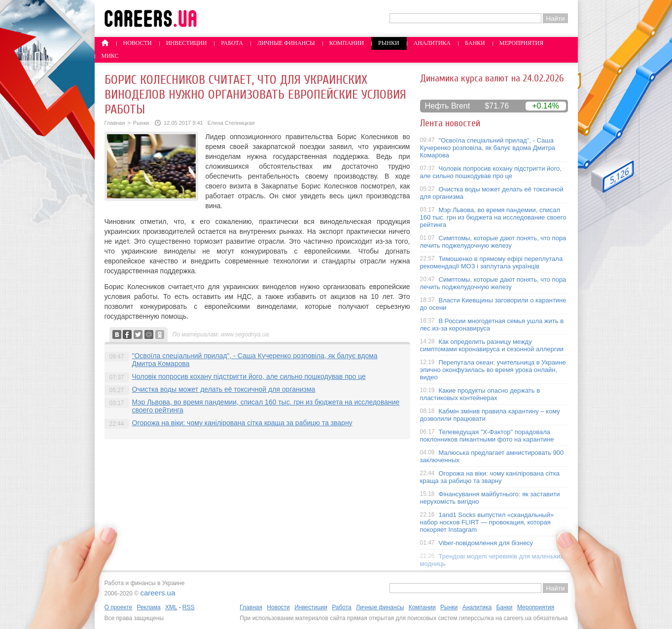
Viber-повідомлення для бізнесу (486, 543)
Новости (138, 43)
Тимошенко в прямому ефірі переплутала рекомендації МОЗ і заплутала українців (492, 262)
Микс (110, 56)
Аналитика (432, 43)
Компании (347, 43)
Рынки (389, 43)
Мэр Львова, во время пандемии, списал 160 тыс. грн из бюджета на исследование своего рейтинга (493, 217)
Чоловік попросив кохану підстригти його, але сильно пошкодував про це (249, 376)
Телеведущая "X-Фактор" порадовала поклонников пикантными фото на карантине (487, 436)
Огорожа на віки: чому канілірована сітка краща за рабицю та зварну (242, 423)
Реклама (148, 607)
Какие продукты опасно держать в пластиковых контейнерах (480, 394)
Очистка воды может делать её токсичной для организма (224, 389)
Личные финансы (286, 43)
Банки (475, 43)
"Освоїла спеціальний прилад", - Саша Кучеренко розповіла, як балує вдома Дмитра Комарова (488, 148)
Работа (232, 43)
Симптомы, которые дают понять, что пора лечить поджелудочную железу (493, 242)
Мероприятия (522, 43)
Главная (115, 123)
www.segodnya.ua (245, 334)
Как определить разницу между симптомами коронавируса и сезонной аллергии (492, 345)
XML (171, 607)
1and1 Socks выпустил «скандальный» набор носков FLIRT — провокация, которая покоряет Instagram (487, 522)
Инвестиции (187, 43)
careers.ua (158, 593)
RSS (189, 607)
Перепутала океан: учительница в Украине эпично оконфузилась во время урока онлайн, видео (493, 370)
